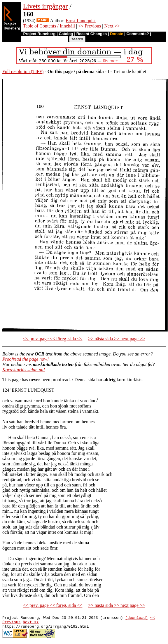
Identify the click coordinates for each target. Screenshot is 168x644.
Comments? (138, 34)
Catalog (66, 34)
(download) (136, 618)
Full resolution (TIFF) (23, 71)
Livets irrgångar (45, 6)
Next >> (112, 26)
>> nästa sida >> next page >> (117, 339)
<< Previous (90, 26)
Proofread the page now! (26, 359)
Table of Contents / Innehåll (49, 26)
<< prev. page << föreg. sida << (53, 339)
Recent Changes (92, 34)
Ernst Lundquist (81, 21)
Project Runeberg (39, 34)
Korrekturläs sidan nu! (24, 370)
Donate (117, 34)
